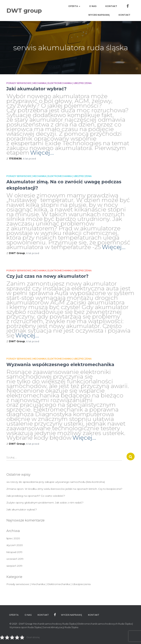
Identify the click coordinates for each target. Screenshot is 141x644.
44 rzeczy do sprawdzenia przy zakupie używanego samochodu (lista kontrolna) (56, 482)
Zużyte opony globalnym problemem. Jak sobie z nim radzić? (45, 503)
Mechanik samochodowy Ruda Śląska (54, 624)
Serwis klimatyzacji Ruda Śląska (61, 627)
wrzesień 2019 (15, 559)
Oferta (74, 6)
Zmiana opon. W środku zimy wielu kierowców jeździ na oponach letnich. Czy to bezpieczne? (64, 489)
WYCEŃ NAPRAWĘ (99, 15)
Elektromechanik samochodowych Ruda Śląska (105, 624)
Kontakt (111, 6)
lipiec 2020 (13, 538)
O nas (93, 6)
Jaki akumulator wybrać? (36, 89)
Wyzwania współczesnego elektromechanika (60, 364)
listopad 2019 (14, 552)
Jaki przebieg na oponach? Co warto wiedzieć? (36, 496)
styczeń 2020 (15, 545)
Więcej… (42, 152)
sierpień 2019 (14, 566)
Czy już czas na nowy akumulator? (47, 276)
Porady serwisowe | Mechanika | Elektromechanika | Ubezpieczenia (49, 83)
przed (29, 159)
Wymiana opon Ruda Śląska (25, 627)
